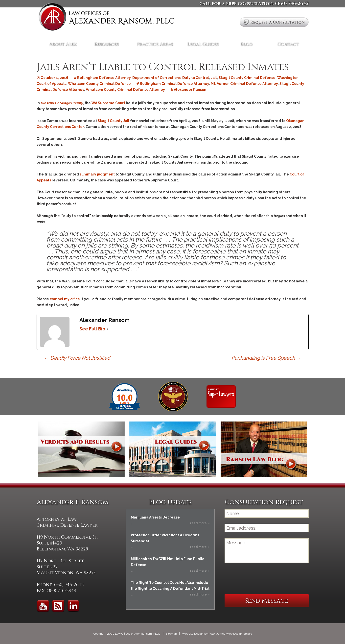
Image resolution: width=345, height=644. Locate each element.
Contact (288, 44)
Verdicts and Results (81, 449)
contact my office (65, 299)
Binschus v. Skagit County (62, 103)
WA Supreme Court (108, 103)
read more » (200, 523)
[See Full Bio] (107, 329)
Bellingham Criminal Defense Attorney (174, 84)
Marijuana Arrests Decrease (155, 517)
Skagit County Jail (114, 121)
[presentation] (262, 579)
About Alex (63, 44)
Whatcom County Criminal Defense (99, 84)
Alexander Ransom (191, 90)
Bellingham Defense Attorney (104, 78)
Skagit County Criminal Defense (247, 78)
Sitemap (171, 634)
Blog (246, 44)
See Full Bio (92, 329)
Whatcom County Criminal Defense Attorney (125, 90)
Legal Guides (203, 44)
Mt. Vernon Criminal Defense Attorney (244, 84)
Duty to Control (196, 78)
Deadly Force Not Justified (77, 358)
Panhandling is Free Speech (266, 358)
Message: (267, 551)
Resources (106, 44)
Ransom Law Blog (264, 449)
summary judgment (97, 174)
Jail (214, 78)
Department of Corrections (156, 78)
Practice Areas (155, 44)
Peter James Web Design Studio (230, 634)
